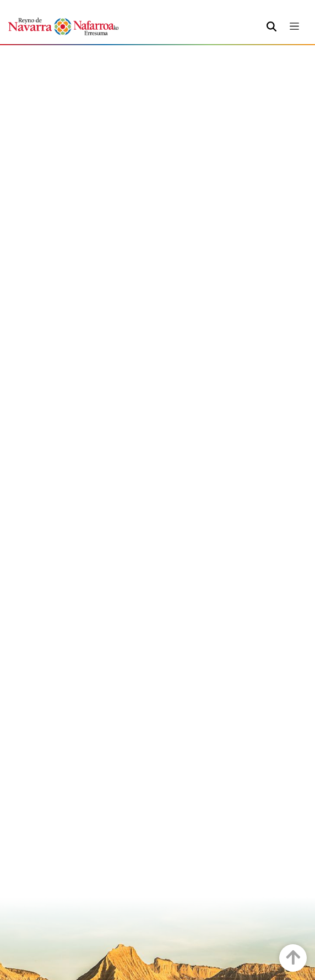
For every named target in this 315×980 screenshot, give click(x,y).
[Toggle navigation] (294, 26)
